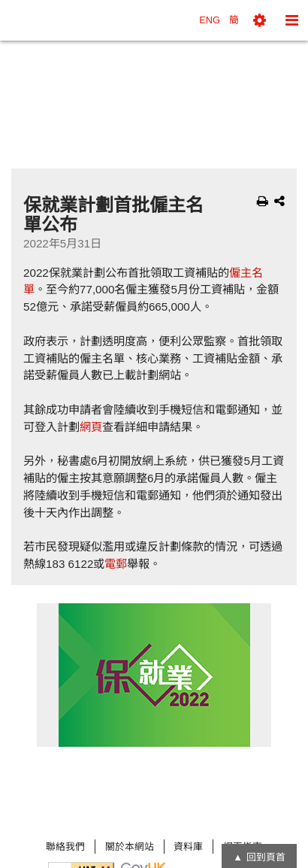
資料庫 (188, 847)
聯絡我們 (65, 847)
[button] (260, 20)
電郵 (116, 564)
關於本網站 (130, 847)
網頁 (91, 427)
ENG (210, 20)
